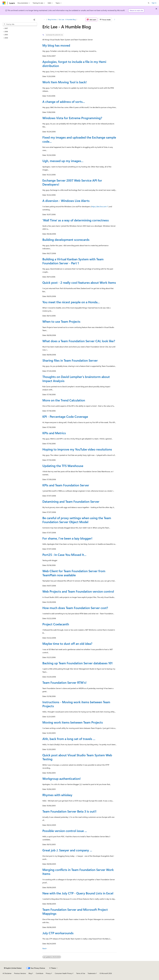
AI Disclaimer (7, 973)
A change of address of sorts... (64, 102)
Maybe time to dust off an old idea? (67, 643)
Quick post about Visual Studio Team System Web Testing (77, 757)
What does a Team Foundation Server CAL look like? (79, 341)
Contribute (40, 973)
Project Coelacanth (56, 624)
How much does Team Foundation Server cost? (75, 608)
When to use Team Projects (61, 321)
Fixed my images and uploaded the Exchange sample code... (79, 139)
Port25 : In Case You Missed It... (64, 555)
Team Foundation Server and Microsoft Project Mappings (75, 911)
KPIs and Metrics (54, 433)
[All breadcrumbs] (44, 20)
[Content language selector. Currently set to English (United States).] (13, 968)
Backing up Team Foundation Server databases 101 (77, 663)
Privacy (48, 973)
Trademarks (92, 973)
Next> (45, 948)
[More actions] (115, 20)
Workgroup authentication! (62, 779)
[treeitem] (20, 28)
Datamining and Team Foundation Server (71, 501)
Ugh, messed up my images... (63, 161)
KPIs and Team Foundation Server (66, 485)
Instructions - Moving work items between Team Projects (76, 704)
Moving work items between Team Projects (73, 722)
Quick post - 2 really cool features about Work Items (79, 282)
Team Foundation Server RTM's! (64, 682)
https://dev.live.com (99, 206)
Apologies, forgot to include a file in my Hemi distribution (74, 64)
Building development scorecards (66, 240)
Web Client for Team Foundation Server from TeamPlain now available (74, 573)
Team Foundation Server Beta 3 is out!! (69, 811)
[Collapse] (34, 20)
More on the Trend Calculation (64, 400)
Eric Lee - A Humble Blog (67, 19)
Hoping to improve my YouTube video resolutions (77, 449)
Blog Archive (52, 19)
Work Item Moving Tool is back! (65, 82)
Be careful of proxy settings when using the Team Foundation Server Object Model (77, 520)
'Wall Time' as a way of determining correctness (76, 220)
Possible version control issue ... (65, 831)
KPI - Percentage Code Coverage (65, 416)
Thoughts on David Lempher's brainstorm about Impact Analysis (76, 379)
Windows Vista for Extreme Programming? (72, 118)
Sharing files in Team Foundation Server (70, 360)
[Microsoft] (4, 3)
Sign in (154, 3)
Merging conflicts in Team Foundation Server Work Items (78, 872)
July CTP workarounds (58, 933)
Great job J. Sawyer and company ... (67, 850)
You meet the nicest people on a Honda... (71, 302)
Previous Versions (20, 973)
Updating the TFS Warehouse (63, 466)
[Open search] (149, 3)
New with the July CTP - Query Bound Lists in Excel (78, 893)
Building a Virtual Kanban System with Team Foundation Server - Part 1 (73, 261)
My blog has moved (56, 45)
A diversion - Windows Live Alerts (66, 201)
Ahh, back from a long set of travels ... (69, 739)
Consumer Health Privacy (63, 973)
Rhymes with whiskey (57, 795)
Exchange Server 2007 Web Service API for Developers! (72, 182)
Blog (30, 973)
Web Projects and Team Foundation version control (78, 591)
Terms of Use (81, 973)
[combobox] (20, 24)
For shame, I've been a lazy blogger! (67, 538)
